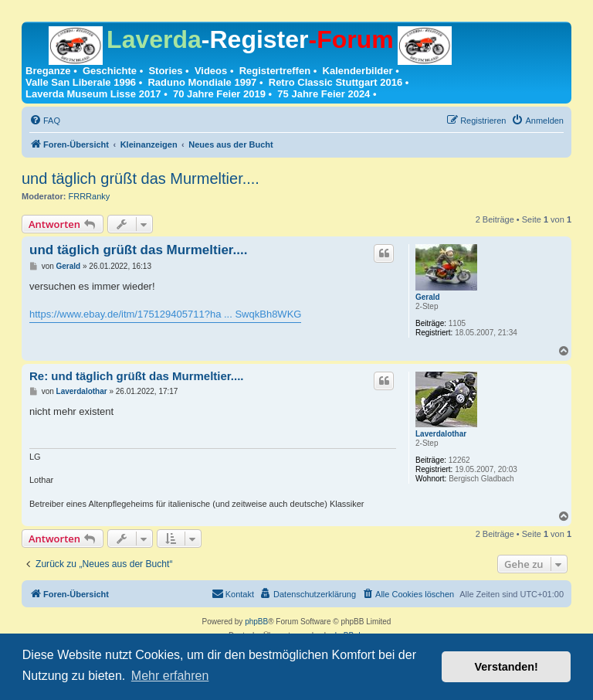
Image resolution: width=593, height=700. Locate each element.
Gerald (428, 297)
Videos (211, 71)
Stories (165, 71)
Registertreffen (275, 71)
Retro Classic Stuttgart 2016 (335, 82)
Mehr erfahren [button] (170, 676)
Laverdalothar (441, 434)
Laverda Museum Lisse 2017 (93, 94)
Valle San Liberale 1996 (81, 82)
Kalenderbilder (358, 71)
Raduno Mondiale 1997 (202, 82)
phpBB (256, 622)
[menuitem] (45, 121)
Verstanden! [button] (507, 667)
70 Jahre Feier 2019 (219, 94)
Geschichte (110, 71)
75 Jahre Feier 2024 (324, 94)
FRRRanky (90, 196)
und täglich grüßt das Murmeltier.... (141, 178)
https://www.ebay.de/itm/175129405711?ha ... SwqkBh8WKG (165, 314)
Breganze (48, 71)
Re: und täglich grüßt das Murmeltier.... (137, 376)
